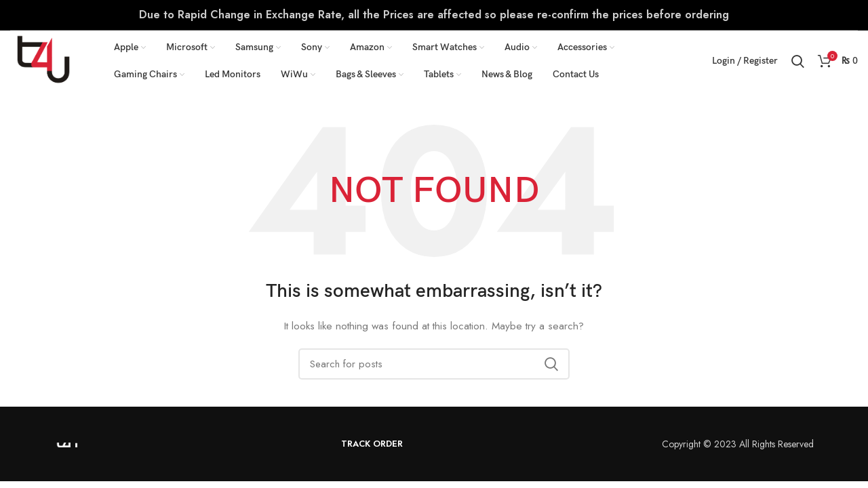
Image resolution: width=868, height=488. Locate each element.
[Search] (798, 61)
